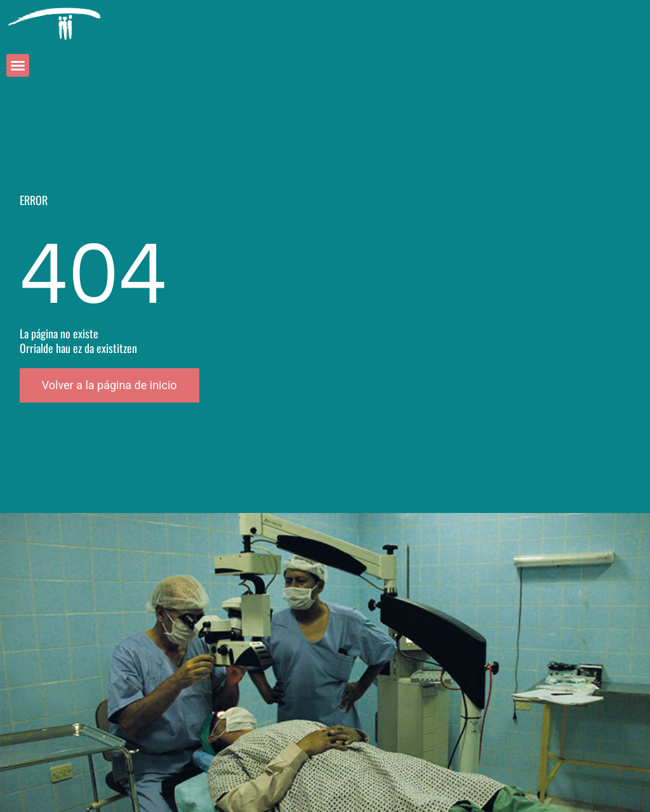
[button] (18, 65)
